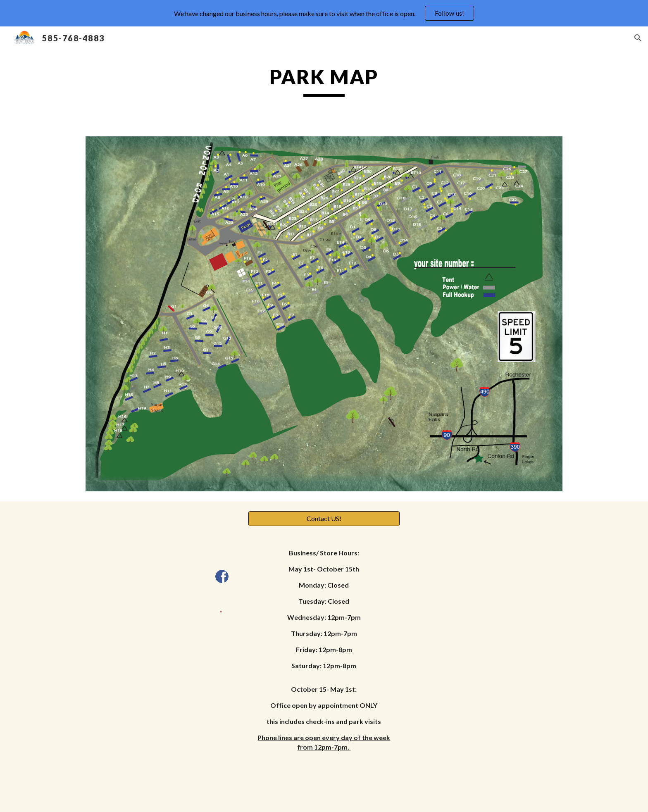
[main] (324, 81)
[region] (324, 13)
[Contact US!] (324, 519)
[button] (638, 38)
